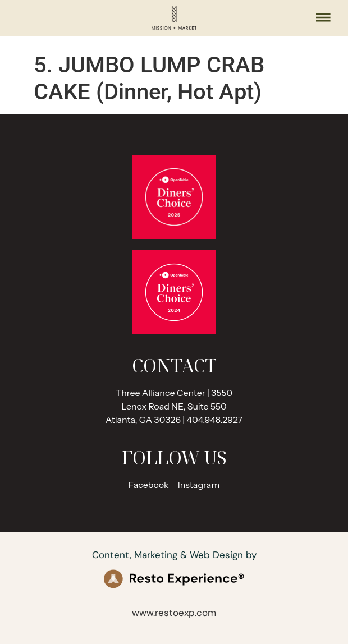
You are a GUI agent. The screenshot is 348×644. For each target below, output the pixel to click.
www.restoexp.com (174, 613)
